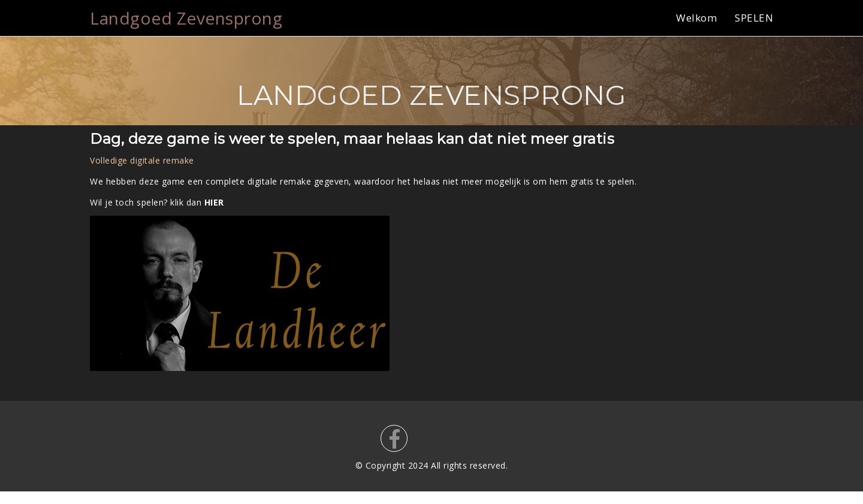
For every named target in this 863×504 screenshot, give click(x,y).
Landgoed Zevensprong (186, 18)
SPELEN (754, 18)
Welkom (696, 18)
